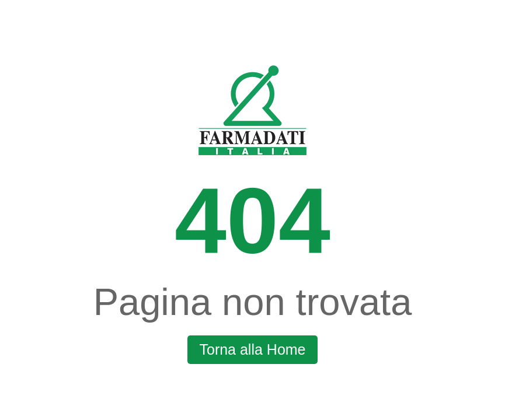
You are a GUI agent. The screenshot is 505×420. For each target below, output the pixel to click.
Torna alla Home (252, 349)
